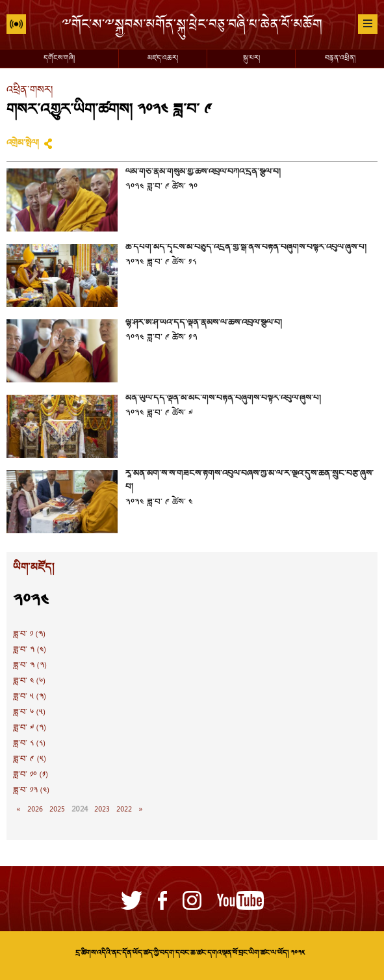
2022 (124, 810)
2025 (57, 810)
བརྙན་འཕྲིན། (340, 59)
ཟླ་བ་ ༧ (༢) (30, 728)
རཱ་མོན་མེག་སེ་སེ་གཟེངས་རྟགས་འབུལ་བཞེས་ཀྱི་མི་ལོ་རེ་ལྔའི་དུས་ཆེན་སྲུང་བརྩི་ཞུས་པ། (250, 481)
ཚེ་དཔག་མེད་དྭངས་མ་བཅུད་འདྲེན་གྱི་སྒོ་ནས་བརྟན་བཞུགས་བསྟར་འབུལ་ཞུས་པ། (246, 248)
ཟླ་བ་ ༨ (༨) (29, 744)
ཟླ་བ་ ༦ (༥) (29, 713)
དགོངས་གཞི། (59, 59)
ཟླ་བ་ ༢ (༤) (30, 650)
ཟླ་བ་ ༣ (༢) (30, 666)
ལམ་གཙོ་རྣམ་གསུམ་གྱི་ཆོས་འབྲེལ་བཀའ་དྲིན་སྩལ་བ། (203, 172)
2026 (35, 810)
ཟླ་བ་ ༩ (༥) (30, 760)
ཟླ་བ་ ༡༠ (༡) (31, 775)
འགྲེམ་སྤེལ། (23, 144)
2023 (102, 810)
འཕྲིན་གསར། (30, 91)
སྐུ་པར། (251, 59)
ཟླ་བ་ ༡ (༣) (29, 635)
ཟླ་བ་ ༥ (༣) (30, 697)
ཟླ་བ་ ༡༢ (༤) (31, 791)
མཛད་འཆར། (163, 59)
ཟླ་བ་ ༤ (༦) (29, 682)
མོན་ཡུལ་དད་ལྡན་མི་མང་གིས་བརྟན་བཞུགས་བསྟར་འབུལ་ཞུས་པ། (223, 399)
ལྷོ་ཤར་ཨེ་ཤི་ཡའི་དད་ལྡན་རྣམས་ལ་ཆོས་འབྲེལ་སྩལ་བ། (204, 323)
